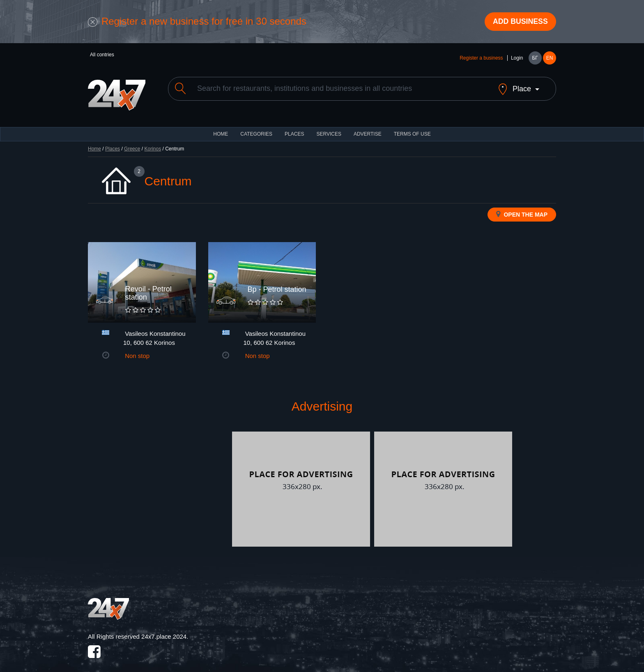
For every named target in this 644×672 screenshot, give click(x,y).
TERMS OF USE (412, 127)
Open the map (522, 208)
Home (94, 142)
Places (294, 127)
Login (517, 58)
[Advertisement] (159, 483)
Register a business (481, 58)
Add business (520, 22)
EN (550, 58)
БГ (535, 58)
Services (329, 127)
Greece (132, 142)
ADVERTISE (368, 127)
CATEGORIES (256, 127)
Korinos (153, 142)
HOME (221, 127)
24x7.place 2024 (164, 630)
